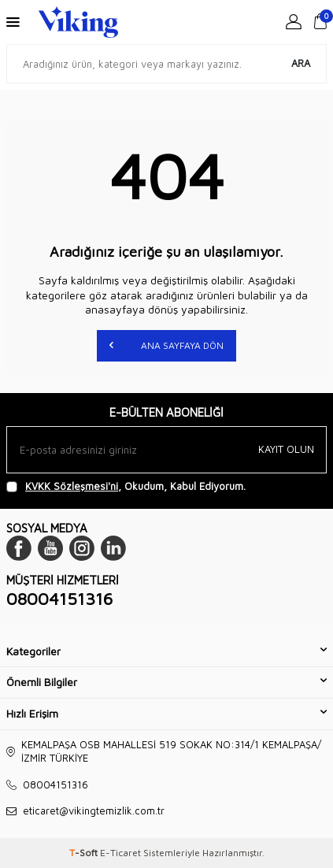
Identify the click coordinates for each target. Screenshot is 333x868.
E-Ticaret (120, 853)
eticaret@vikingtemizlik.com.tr (94, 811)
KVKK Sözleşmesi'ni (72, 486)
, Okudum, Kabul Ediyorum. (126, 486)
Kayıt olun (286, 449)
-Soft (85, 853)
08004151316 (59, 599)
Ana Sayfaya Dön (166, 345)
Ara (301, 63)
